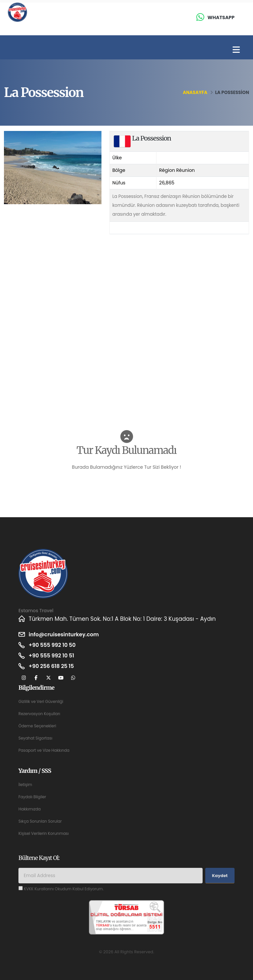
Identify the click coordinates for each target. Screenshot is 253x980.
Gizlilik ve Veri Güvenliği (42, 701)
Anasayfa (195, 93)
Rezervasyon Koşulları (41, 714)
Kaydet (220, 876)
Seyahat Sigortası (37, 738)
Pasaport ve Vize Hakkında (46, 750)
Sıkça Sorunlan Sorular (42, 821)
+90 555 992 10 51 (53, 656)
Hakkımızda (30, 809)
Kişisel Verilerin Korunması (45, 833)
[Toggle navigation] (236, 50)
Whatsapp (221, 17)
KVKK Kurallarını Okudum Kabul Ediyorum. (66, 889)
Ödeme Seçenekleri (39, 726)
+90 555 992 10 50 (54, 645)
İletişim (26, 785)
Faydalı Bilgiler (33, 797)
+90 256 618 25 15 (53, 666)
